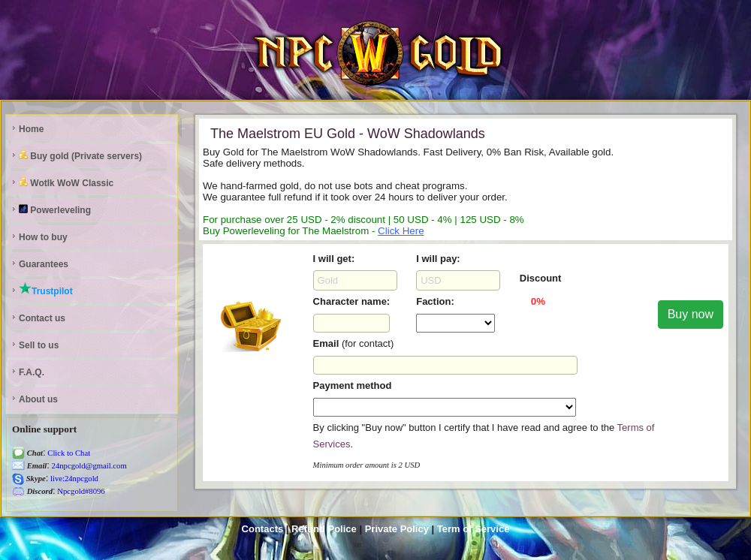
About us (38, 399)
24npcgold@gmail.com (88, 466)
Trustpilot (46, 289)
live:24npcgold (73, 479)
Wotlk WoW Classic (66, 183)
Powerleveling (55, 210)
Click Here (401, 231)
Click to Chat (68, 453)
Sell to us (39, 345)
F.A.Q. (32, 372)
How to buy (43, 237)
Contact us (42, 318)
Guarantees (44, 264)
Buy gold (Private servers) (80, 156)
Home (31, 129)
